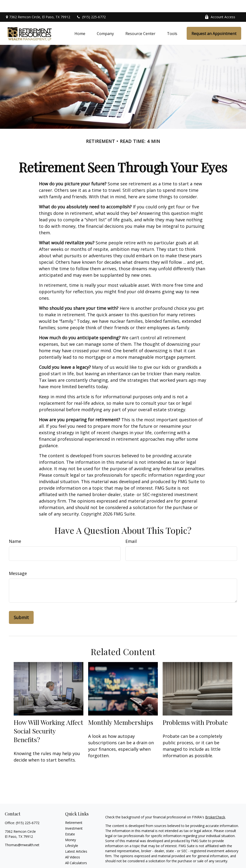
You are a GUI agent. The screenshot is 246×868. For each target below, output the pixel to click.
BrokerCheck (215, 805)
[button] (80, 21)
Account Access (220, 5)
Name (15, 529)
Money (71, 828)
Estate (70, 822)
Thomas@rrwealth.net (22, 833)
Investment (74, 816)
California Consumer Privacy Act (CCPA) (136, 863)
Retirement (74, 811)
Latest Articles (76, 839)
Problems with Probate (195, 710)
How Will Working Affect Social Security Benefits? (48, 719)
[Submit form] (21, 605)
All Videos (73, 845)
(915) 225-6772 (91, 5)
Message (18, 561)
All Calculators (76, 851)
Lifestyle (72, 834)
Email (131, 529)
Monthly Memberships (121, 710)
